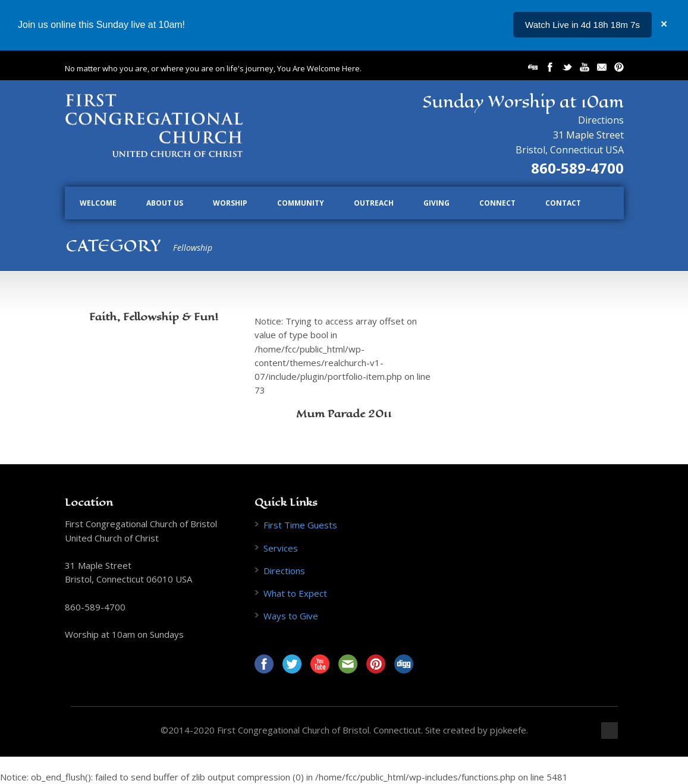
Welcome (98, 203)
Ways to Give (291, 616)
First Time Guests (300, 525)
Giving (436, 203)
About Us (165, 203)
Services (281, 548)
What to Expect (295, 593)
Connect (497, 203)
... (636, 25)
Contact (563, 203)
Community (301, 203)
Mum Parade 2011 (344, 414)
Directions (601, 120)
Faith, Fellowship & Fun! (154, 317)
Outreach (374, 203)
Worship (230, 203)
